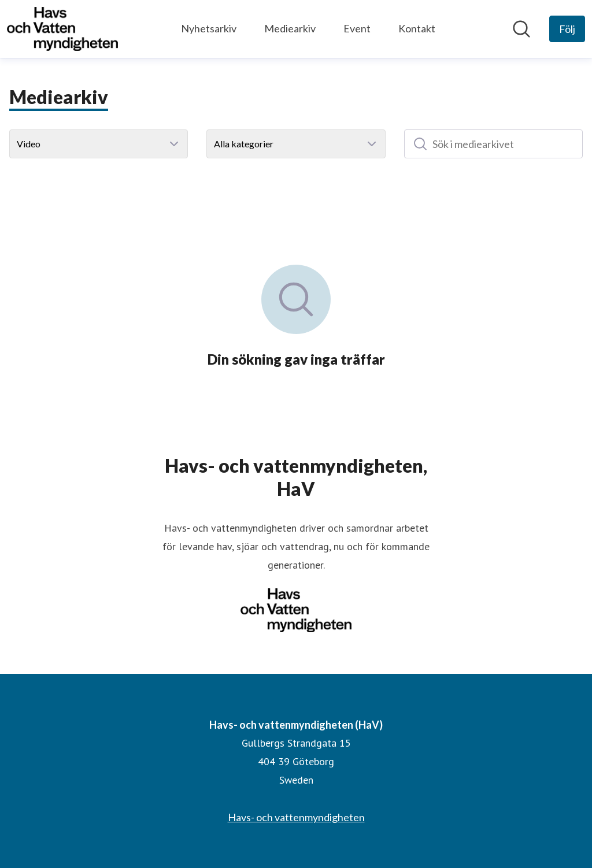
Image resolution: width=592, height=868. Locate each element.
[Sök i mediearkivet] (493, 144)
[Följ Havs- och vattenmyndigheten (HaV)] (567, 29)
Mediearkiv (290, 28)
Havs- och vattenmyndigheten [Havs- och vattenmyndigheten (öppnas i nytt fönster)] (296, 817)
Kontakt (417, 28)
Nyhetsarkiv (209, 28)
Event (357, 28)
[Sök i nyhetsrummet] (521, 29)
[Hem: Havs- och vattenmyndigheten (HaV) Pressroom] (62, 29)
